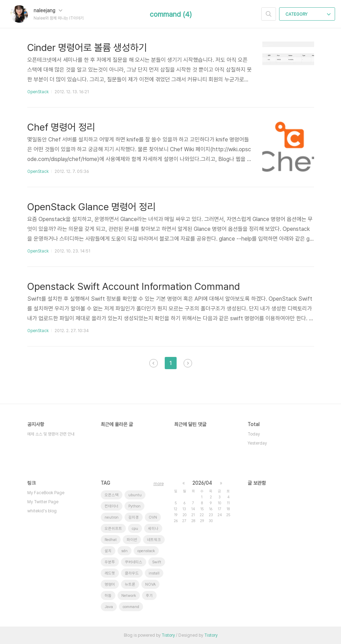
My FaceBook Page (46, 493)
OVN (153, 517)
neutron (112, 517)
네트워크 (154, 540)
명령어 (110, 584)
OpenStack (38, 92)
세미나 (153, 529)
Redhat (111, 540)
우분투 (110, 562)
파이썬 (132, 540)
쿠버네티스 (134, 562)
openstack (146, 551)
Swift (157, 562)
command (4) (171, 14)
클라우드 (132, 573)
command (131, 607)
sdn (125, 551)
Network (129, 596)
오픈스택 (112, 495)
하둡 (108, 596)
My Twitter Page (43, 502)
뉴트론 (130, 584)
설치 (108, 551)
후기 (149, 596)
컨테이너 (112, 506)
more (159, 484)
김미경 (134, 517)
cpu (135, 529)
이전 (154, 363)
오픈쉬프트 (113, 529)
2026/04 (202, 483)
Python (134, 506)
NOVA (150, 584)
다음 (188, 363)
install (154, 573)
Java (109, 607)
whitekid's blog (42, 511)
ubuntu (135, 495)
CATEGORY (308, 14)
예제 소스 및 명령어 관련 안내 (51, 434)
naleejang (48, 10)
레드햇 (110, 573)
